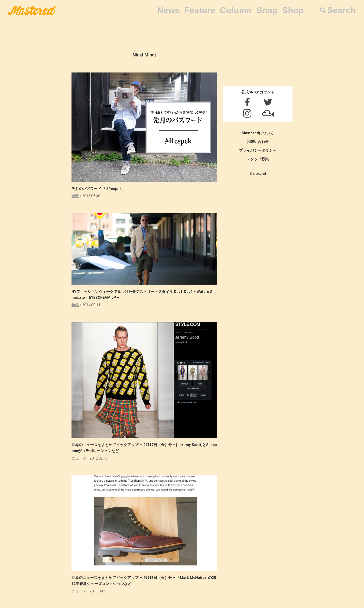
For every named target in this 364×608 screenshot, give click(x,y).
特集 (75, 305)
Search (342, 10)
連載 (75, 196)
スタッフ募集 (258, 159)
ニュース (79, 458)
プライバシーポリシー (258, 150)
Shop (293, 10)
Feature (200, 10)
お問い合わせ (258, 142)
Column (236, 10)
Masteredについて (258, 133)
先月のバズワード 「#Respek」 (98, 189)
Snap (267, 10)
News (168, 10)
